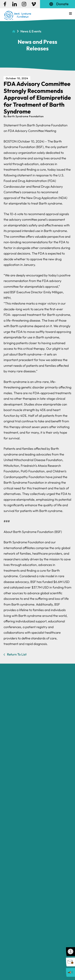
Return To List (17, 654)
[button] (70, 14)
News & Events (31, 31)
